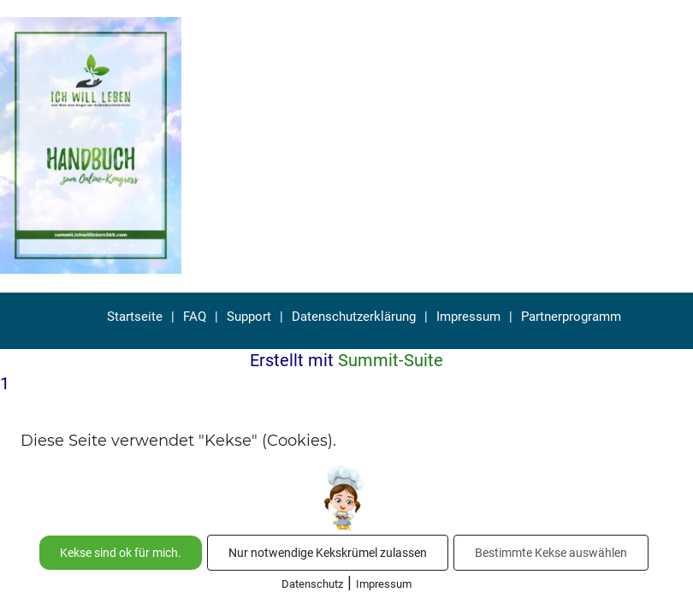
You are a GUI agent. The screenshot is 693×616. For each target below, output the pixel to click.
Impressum (468, 317)
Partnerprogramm (571, 317)
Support (249, 317)
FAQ (195, 317)
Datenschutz (312, 584)
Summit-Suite (391, 360)
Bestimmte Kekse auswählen (551, 553)
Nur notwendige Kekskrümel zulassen (328, 553)
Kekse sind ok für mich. (121, 553)
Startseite (135, 317)
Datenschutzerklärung (354, 317)
